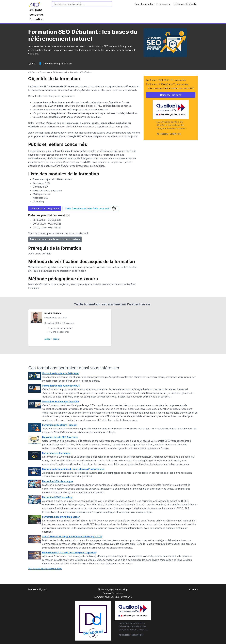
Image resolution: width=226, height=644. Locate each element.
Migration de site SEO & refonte (60, 437)
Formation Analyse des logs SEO (61, 402)
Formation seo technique (56, 453)
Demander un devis (171, 95)
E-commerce (163, 4)
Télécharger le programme (45, 209)
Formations (45, 72)
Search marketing (144, 4)
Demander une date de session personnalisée (55, 239)
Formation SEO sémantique (58, 481)
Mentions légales (37, 589)
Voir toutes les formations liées (45, 568)
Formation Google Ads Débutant (61, 373)
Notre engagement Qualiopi (113, 589)
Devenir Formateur (113, 593)
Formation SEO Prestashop (57, 497)
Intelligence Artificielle (185, 4)
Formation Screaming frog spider (61, 517)
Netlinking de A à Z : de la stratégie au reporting (69, 553)
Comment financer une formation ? (113, 597)
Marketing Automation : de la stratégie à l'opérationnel (73, 469)
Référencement (60, 72)
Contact (193, 589)
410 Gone (32, 72)
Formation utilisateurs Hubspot (60, 425)
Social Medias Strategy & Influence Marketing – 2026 (72, 536)
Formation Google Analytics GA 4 (61, 386)
